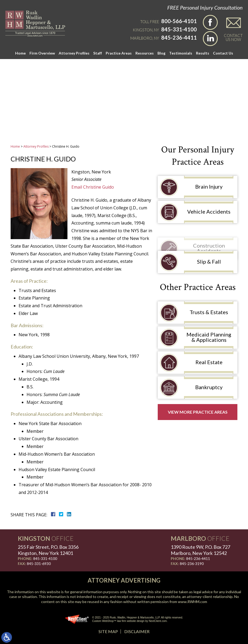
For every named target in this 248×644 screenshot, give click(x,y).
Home (20, 53)
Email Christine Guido (93, 187)
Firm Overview (42, 53)
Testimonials (181, 53)
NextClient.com (158, 621)
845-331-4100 (179, 29)
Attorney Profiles (74, 53)
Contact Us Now (233, 37)
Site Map (108, 631)
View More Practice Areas (198, 412)
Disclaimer (137, 631)
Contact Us (223, 53)
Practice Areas (119, 53)
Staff (98, 53)
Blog (161, 53)
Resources (145, 53)
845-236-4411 (179, 38)
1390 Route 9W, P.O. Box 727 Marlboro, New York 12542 (200, 550)
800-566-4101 (179, 21)
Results (203, 53)
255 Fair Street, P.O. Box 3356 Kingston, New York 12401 (48, 550)
